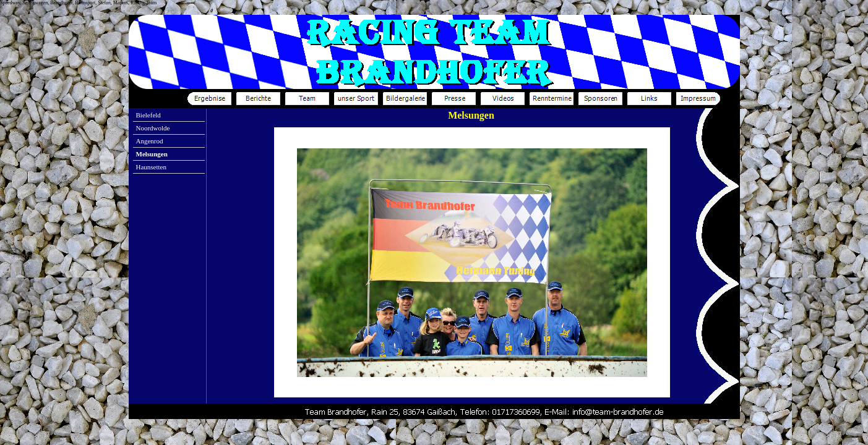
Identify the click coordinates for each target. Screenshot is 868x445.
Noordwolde (153, 128)
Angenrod (150, 141)
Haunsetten (151, 167)
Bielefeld (148, 115)
